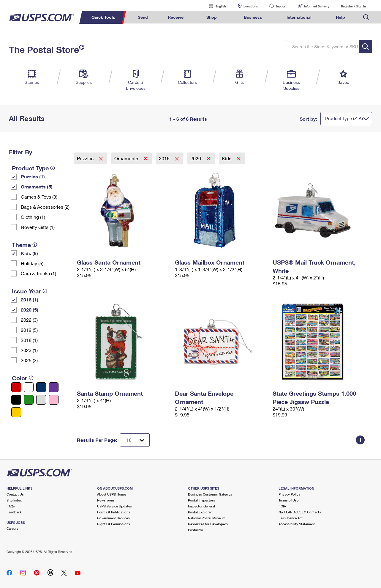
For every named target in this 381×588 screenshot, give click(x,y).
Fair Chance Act (291, 518)
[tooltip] (53, 168)
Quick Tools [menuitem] (103, 17)
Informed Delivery (317, 6)
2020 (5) (30, 310)
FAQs (11, 506)
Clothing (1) (33, 217)
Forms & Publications (114, 512)
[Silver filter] (41, 400)
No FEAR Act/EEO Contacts (300, 512)
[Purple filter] (54, 387)
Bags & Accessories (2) (45, 207)
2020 (196, 158)
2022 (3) (29, 320)
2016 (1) (30, 299)
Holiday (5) (32, 263)
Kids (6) (29, 253)
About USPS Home (112, 494)
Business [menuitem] (253, 17)
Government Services (113, 518)
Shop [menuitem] (212, 17)
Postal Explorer (200, 512)
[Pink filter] (54, 400)
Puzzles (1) (33, 176)
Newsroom (106, 500)
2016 (165, 158)
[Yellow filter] (16, 412)
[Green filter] (29, 400)
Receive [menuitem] (176, 17)
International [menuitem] (299, 17)
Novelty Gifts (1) (38, 227)
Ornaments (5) (37, 187)
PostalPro (196, 530)
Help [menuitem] (340, 17)
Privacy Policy (289, 494)
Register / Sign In (353, 6)
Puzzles (86, 158)
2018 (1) (29, 340)
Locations (251, 6)
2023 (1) (29, 350)
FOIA (282, 506)
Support (281, 6)
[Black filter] (16, 400)
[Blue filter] (41, 387)
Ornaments (127, 158)
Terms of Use (288, 500)
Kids (227, 158)
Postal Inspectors (201, 500)
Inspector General (201, 506)
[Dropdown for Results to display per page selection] (135, 440)
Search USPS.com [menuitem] (366, 17)
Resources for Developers (208, 524)
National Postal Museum (207, 518)
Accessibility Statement (297, 524)
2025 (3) (29, 360)
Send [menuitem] (143, 17)
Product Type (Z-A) (344, 118)
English (215, 6)
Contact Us (15, 494)
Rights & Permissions (114, 524)
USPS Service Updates (114, 506)
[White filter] (29, 387)
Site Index (14, 500)
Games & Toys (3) (39, 197)
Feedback (14, 512)
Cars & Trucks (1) (38, 273)
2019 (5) (29, 330)
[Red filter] (16, 387)
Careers (12, 528)
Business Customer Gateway (210, 494)
